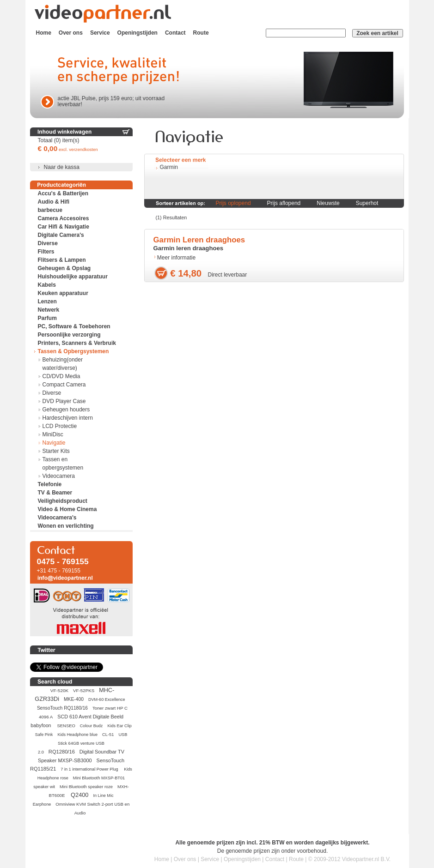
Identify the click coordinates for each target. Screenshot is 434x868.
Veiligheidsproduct (63, 501)
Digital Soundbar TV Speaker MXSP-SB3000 (81, 756)
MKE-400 (74, 699)
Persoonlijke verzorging (69, 335)
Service (100, 33)
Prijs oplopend (233, 203)
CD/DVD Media (61, 376)
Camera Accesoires (64, 218)
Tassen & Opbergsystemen (73, 351)
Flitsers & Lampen (62, 260)
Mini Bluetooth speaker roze (86, 787)
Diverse (48, 243)
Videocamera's (57, 518)
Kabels (47, 285)
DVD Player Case (64, 401)
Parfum (47, 318)
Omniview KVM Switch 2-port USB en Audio (92, 808)
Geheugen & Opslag (64, 268)
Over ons (71, 33)
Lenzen (47, 301)
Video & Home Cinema (67, 509)
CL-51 (108, 735)
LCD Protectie (60, 426)
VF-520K (59, 690)
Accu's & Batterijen (63, 193)
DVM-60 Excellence (107, 699)
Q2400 (79, 795)
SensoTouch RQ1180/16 (62, 708)
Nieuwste (328, 203)
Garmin (169, 167)
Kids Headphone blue (77, 735)
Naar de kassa (62, 167)
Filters (46, 252)
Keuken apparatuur (63, 293)
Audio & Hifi (54, 202)
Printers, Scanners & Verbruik (77, 343)
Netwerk (49, 310)
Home (44, 33)
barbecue (50, 210)
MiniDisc (53, 434)
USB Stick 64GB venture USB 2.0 (83, 743)
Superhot (367, 203)
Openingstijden (138, 33)
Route (201, 33)
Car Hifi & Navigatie (64, 227)
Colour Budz (92, 726)
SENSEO (66, 726)
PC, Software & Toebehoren (74, 326)
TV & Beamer (55, 493)
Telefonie (50, 484)
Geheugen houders (66, 410)
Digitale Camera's (61, 235)
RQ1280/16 (62, 752)
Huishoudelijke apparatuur (73, 277)
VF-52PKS (84, 690)
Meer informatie (176, 258)
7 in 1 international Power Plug (90, 769)
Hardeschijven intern (68, 418)
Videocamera (59, 476)
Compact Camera (64, 385)
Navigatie (54, 443)
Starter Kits (56, 451)
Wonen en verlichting (66, 526)
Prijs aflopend (284, 203)
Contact (175, 33)
